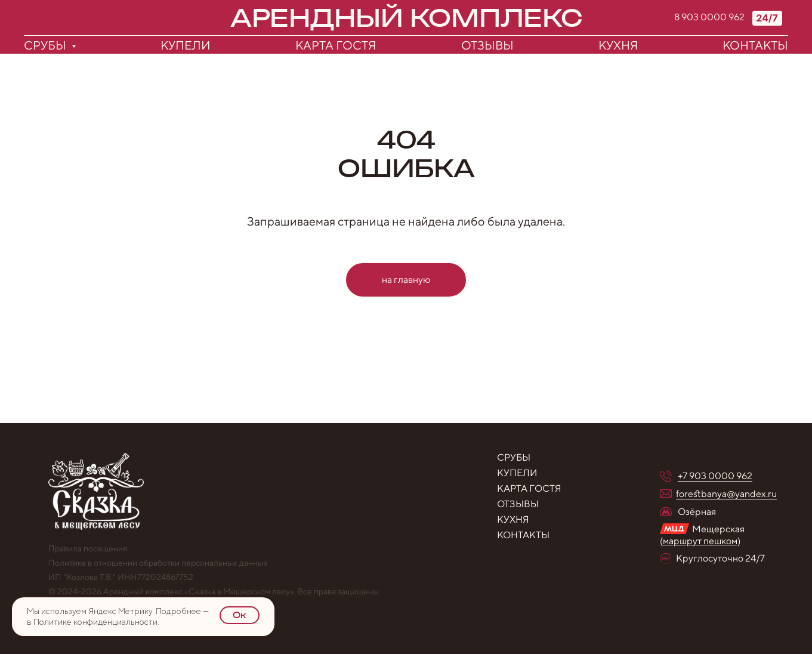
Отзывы (487, 45)
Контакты (755, 45)
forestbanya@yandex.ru (726, 494)
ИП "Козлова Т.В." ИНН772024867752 (121, 577)
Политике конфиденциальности (95, 622)
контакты (523, 535)
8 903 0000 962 (709, 17)
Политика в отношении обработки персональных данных (158, 563)
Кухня (618, 45)
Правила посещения (88, 548)
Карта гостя (336, 45)
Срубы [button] (46, 45)
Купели (186, 45)
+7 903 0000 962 (715, 476)
